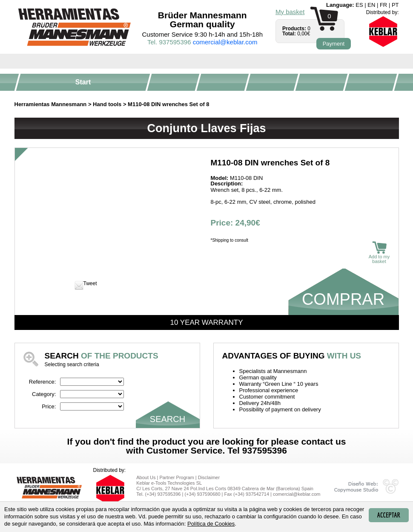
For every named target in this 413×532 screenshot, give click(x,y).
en (371, 5)
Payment (334, 44)
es (359, 5)
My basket (290, 12)
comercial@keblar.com (225, 42)
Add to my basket (379, 253)
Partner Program (176, 477)
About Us (146, 477)
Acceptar (389, 515)
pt (395, 5)
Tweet (90, 283)
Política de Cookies (211, 524)
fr (383, 5)
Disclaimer (209, 477)
